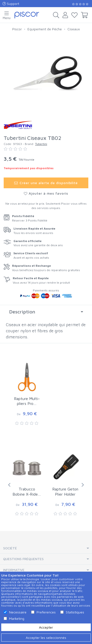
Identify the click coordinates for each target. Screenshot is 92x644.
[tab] (46, 312)
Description (22, 312)
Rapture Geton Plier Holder (65, 492)
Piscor (17, 29)
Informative (14, 570)
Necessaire (18, 612)
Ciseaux (74, 29)
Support (11, 4)
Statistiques (75, 612)
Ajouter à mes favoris (46, 193)
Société (10, 548)
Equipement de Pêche (45, 29)
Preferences (46, 612)
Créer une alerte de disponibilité (46, 183)
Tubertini (41, 144)
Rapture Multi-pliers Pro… (27, 401)
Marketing (17, 618)
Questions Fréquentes (23, 559)
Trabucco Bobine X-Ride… (27, 492)
